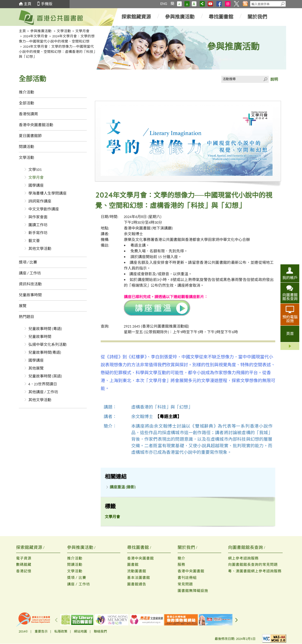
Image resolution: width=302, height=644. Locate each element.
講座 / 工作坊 (30, 273)
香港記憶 (24, 571)
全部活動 (26, 103)
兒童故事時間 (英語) (45, 376)
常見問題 (185, 584)
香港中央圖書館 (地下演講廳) (148, 228)
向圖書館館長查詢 (290, 297)
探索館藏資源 (136, 17)
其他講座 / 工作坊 (43, 392)
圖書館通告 (137, 584)
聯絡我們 (100, 631)
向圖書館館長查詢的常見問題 (253, 565)
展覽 (23, 306)
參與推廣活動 (180, 17)
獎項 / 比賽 (28, 262)
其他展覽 (36, 368)
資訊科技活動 (30, 284)
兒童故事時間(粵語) (45, 353)
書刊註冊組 (187, 578)
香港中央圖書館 (140, 558)
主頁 (28, 4)
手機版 (47, 4)
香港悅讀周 (28, 114)
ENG (164, 4)
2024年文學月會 (36, 36)
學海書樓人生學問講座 (47, 193)
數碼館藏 (24, 565)
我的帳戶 (290, 278)
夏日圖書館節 (30, 136)
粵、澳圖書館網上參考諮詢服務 (255, 571)
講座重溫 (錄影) (123, 487)
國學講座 (36, 185)
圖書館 (133, 565)
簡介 (181, 558)
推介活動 (26, 92)
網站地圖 (80, 631)
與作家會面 (38, 217)
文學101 (35, 170)
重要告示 (41, 631)
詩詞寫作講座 (40, 201)
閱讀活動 (26, 147)
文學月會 (82, 31)
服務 (181, 565)
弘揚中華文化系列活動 (47, 345)
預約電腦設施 (290, 319)
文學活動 (64, 31)
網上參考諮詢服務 (243, 558)
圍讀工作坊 (38, 225)
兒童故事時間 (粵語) (45, 329)
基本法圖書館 (139, 578)
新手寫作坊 (38, 233)
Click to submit (265, 79)
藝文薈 (34, 241)
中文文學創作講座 (44, 209)
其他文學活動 (40, 249)
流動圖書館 (137, 571)
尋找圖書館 (221, 17)
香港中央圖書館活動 (36, 125)
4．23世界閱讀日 (43, 384)
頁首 (290, 334)
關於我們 (257, 17)
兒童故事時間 (30, 295)
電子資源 (24, 558)
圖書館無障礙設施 (193, 591)
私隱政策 (61, 631)
